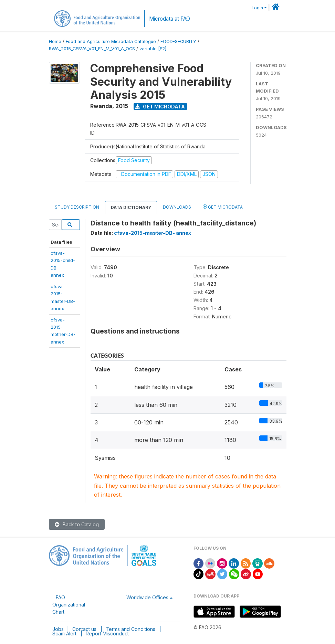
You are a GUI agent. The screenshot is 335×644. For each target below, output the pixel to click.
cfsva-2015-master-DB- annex (153, 233)
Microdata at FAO (170, 19)
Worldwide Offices (147, 597)
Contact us (84, 629)
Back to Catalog (77, 524)
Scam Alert (64, 634)
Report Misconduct (107, 634)
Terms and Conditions (130, 629)
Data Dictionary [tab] (131, 207)
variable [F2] (153, 49)
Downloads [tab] (177, 207)
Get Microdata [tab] (223, 207)
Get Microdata (160, 107)
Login (257, 8)
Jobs (58, 629)
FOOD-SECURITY (178, 41)
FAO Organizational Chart (69, 605)
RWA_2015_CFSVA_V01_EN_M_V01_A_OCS (92, 49)
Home (55, 41)
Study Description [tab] (77, 207)
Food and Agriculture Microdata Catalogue (111, 41)
